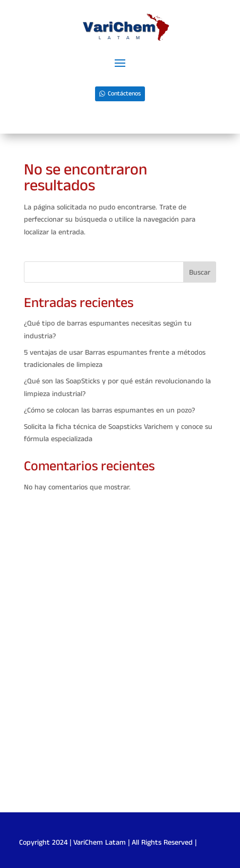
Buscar (200, 273)
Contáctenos (124, 94)
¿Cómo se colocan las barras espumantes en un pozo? (109, 410)
